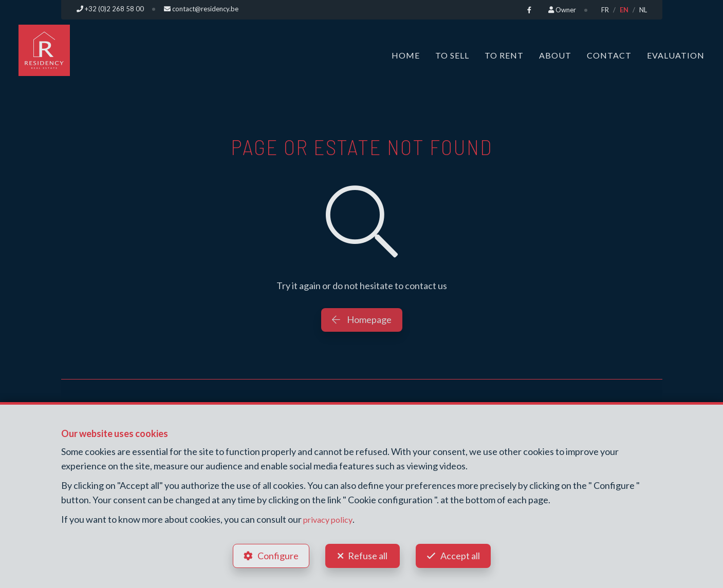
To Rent (504, 55)
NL (643, 10)
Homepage (362, 319)
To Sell (452, 55)
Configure (277, 555)
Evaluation (676, 55)
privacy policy (330, 518)
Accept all (461, 555)
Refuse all (368, 555)
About (555, 55)
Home (406, 55)
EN (624, 10)
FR (605, 10)
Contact (609, 55)
